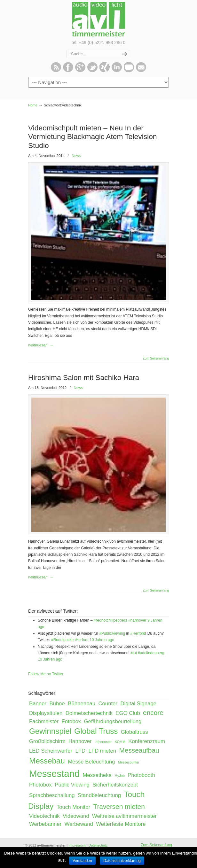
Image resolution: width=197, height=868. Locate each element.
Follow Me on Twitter (46, 674)
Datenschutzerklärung (122, 861)
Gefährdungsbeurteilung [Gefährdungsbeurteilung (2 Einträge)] (113, 721)
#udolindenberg (151, 653)
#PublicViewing (112, 633)
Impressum (77, 845)
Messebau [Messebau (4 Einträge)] (47, 761)
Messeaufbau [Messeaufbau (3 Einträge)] (139, 750)
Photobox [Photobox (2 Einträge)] (40, 785)
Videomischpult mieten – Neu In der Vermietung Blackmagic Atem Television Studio (93, 137)
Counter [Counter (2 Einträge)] (108, 704)
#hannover (137, 620)
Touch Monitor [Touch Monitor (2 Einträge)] (73, 807)
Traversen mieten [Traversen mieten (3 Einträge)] (119, 806)
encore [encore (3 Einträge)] (153, 713)
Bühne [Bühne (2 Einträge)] (57, 704)
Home (33, 105)
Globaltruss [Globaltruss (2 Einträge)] (134, 732)
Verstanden (82, 861)
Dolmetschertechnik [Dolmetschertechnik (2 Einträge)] (89, 713)
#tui (134, 653)
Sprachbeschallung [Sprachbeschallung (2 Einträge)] (52, 795)
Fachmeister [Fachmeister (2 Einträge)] (44, 721)
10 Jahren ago (102, 640)
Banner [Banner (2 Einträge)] (38, 704)
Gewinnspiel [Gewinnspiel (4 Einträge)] (50, 731)
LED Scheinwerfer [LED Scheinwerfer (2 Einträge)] (51, 751)
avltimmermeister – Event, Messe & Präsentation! (98, 19)
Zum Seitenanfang (156, 359)
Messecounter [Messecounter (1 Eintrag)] (129, 762)
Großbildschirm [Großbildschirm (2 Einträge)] (47, 741)
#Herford (138, 633)
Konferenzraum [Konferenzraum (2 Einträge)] (147, 741)
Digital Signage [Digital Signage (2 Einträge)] (138, 704)
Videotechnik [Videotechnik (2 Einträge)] (44, 816)
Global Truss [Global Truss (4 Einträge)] (96, 731)
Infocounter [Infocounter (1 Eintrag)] (103, 742)
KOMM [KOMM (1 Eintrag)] (120, 742)
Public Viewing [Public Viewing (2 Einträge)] (72, 785)
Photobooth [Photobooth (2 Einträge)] (141, 775)
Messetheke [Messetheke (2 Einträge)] (97, 775)
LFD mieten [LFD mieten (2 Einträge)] (102, 751)
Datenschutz (98, 845)
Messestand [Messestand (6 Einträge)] (54, 774)
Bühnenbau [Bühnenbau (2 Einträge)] (82, 704)
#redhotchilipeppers (110, 620)
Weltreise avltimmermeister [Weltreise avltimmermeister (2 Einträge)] (124, 816)
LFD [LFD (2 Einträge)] (80, 751)
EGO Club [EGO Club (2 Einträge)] (128, 713)
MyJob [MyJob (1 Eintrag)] (119, 776)
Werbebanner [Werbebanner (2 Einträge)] (45, 824)
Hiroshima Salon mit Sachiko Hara (84, 377)
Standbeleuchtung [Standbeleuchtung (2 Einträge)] (99, 795)
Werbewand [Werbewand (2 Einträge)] (79, 824)
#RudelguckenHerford (70, 640)
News (76, 156)
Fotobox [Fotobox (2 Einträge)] (71, 721)
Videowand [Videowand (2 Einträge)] (76, 816)
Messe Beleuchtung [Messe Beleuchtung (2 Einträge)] (91, 762)
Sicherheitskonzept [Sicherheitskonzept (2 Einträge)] (115, 785)
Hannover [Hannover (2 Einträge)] (80, 741)
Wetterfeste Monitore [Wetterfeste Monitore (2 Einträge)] (121, 824)
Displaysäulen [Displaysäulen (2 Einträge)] (46, 713)
